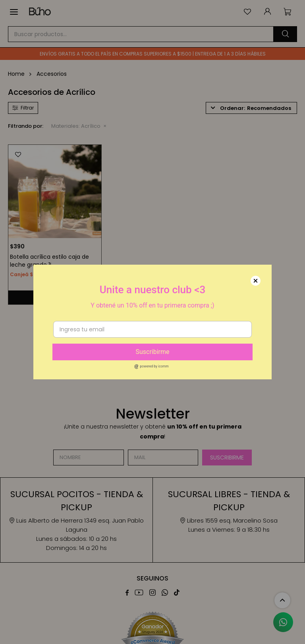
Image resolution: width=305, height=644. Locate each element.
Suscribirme (152, 352)
